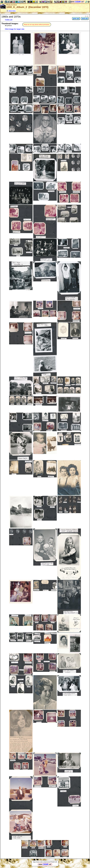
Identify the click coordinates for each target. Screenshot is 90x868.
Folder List (9, 20)
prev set (76, 19)
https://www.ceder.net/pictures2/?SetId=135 (45, 862)
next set (85, 19)
